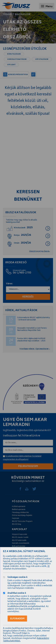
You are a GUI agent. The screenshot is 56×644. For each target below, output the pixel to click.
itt (49, 566)
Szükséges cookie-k (17, 578)
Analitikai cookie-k (17, 593)
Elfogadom (17, 619)
